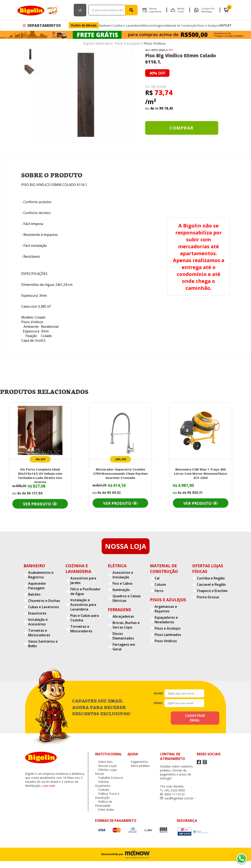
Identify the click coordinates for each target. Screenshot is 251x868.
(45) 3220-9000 (173, 790)
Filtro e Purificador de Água (85, 591)
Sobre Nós (104, 762)
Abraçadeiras (123, 616)
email (158, 703)
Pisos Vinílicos (166, 641)
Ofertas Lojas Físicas (208, 569)
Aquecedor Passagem (37, 586)
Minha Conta (181, 10)
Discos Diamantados (123, 636)
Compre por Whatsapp (208, 10)
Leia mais (49, 786)
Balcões (34, 594)
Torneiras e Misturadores (39, 633)
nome (158, 693)
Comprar (182, 128)
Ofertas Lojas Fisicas (155, 10)
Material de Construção (181, 25)
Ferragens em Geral (124, 647)
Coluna (160, 584)
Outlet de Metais (84, 25)
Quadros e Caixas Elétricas (127, 598)
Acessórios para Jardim (83, 580)
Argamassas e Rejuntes (166, 609)
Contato (102, 790)
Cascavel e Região (211, 584)
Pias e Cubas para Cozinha (85, 618)
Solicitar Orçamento (103, 784)
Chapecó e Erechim (212, 591)
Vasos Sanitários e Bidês (43, 644)
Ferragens (158, 25)
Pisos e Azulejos (208, 25)
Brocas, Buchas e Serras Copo (126, 625)
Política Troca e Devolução (107, 796)
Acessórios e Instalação (123, 575)
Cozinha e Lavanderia (126, 25)
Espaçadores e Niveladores (166, 620)
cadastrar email (195, 718)
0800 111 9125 (172, 794)
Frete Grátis (104, 810)
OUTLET (225, 25)
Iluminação (121, 590)
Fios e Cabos (123, 583)
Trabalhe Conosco (109, 778)
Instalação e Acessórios (38, 622)
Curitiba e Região (211, 578)
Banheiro (105, 25)
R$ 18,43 (166, 108)
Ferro (159, 591)
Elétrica (146, 25)
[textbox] (108, 10)
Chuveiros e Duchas (44, 601)
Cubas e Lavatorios (44, 607)
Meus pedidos (139, 766)
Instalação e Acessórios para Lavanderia (83, 605)
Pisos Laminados (168, 635)
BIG (171, 50)
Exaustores (37, 613)
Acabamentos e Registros (41, 575)
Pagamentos (138, 762)
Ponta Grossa (208, 597)
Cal (157, 578)
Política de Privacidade (104, 804)
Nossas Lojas (106, 766)
